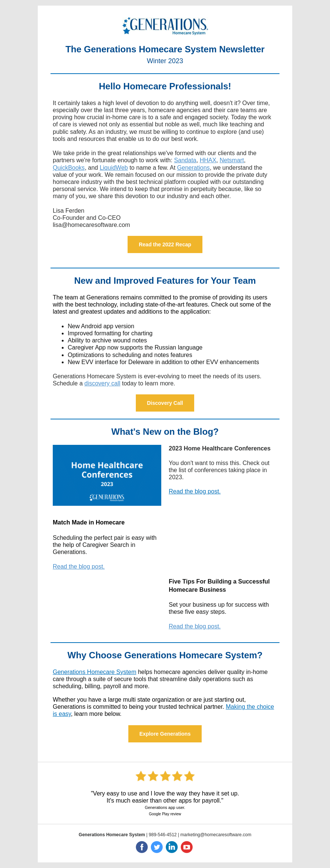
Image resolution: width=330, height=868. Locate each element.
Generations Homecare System (94, 672)
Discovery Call (165, 403)
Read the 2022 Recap (165, 244)
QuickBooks (69, 168)
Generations (193, 168)
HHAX (208, 160)
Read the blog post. (195, 491)
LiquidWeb (114, 168)
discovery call (103, 383)
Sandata (185, 160)
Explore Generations (165, 734)
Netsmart (232, 160)
